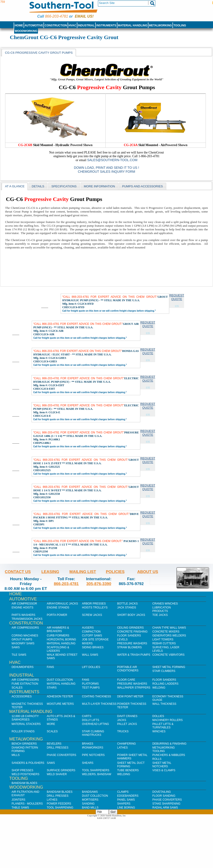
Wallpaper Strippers (134, 688)
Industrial (86, 25)
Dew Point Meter (130, 696)
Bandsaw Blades (24, 783)
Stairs (52, 688)
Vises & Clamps (164, 770)
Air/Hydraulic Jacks (62, 604)
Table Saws (20, 808)
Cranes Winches (165, 604)
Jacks (122, 720)
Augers (88, 628)
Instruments (106, 25)
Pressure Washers (132, 643)
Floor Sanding (164, 796)
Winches (159, 731)
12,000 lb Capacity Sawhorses (25, 718)
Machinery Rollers (168, 720)
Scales (17, 688)
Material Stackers (26, 724)
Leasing (50, 572)
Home (19, 25)
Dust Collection (60, 680)
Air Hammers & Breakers (58, 629)
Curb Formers (58, 636)
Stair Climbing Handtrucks (93, 733)
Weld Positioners (25, 774)
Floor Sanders (129, 636)
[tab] (39, 53)
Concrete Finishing (132, 632)
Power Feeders (59, 804)
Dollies (158, 716)
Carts (87, 716)
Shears (88, 763)
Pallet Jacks (127, 724)
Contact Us (18, 572)
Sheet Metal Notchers (162, 765)
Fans (50, 667)
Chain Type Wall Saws (169, 628)
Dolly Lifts (91, 720)
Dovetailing (162, 792)
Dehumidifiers (23, 667)
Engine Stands (58, 608)
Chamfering (127, 744)
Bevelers (54, 744)
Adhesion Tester (60, 696)
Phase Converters (61, 755)
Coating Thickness (97, 696)
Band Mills (90, 808)
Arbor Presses (94, 604)
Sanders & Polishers (28, 763)
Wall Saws (90, 655)
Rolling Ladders (165, 684)
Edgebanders (128, 796)
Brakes (88, 744)
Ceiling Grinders (130, 628)
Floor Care (126, 680)
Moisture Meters (60, 704)
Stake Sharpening (166, 804)
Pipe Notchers (93, 755)
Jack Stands (127, 608)
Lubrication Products (162, 609)
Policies (115, 572)
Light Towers (163, 639)
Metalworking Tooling (164, 749)
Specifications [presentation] (64, 186)
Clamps (123, 792)
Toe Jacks (160, 615)
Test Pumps (91, 688)
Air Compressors (25, 628)
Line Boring (126, 808)
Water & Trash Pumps (134, 655)
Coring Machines (25, 636)
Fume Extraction (25, 684)
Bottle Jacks (127, 604)
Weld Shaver (57, 774)
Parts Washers (23, 615)
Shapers (124, 804)
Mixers (87, 643)
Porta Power (57, 615)
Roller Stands (23, 731)
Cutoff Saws (92, 636)
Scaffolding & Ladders (58, 649)
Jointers (18, 800)
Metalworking (160, 25)
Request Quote (177, 297)
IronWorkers (93, 748)
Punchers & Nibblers (169, 755)
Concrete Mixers (166, 632)
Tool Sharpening (60, 808)
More (51, 724)
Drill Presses (58, 748)
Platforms (90, 684)
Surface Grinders (61, 770)
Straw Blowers (129, 647)
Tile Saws (19, 655)
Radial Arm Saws (165, 808)
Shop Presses (22, 770)
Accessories (22, 696)
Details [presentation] (38, 186)
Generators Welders (169, 636)
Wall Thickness (164, 704)
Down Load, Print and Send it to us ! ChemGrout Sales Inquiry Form (106, 170)
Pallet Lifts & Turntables (163, 726)
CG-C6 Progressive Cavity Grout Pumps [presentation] (39, 53)
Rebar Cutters (164, 643)
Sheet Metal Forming (169, 667)
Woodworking (26, 31)
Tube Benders (128, 770)
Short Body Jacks (131, 615)
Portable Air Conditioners (128, 669)
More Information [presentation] (99, 186)
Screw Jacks (92, 615)
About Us (148, 572)
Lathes (122, 748)
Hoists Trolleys (95, 608)
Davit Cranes (127, 716)
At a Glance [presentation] (15, 186)
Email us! (84, 16)
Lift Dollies (91, 667)
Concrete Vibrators (168, 655)
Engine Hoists (22, 608)
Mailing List (83, 572)
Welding (159, 688)
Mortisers (90, 800)
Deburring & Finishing (169, 744)
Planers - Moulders (27, 804)
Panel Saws (126, 800)
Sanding (88, 804)
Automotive (34, 25)
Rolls (157, 759)
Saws (16, 647)
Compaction (91, 632)
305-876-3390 (99, 584)
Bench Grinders (24, 744)
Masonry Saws (23, 643)
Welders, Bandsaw (97, 774)
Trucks (123, 731)
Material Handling (133, 25)
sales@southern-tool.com (112, 160)
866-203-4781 (56, 16)
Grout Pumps (22, 639)
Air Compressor (24, 604)
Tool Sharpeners (96, 770)
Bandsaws (90, 792)
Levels (122, 639)
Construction (56, 25)
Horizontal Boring (61, 639)
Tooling (180, 25)
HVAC (72, 25)
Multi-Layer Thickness (99, 704)
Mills (16, 755)
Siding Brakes (93, 647)
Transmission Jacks (27, 619)
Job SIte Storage (95, 639)
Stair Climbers (164, 671)
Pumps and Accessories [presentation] (142, 186)
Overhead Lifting (96, 724)
